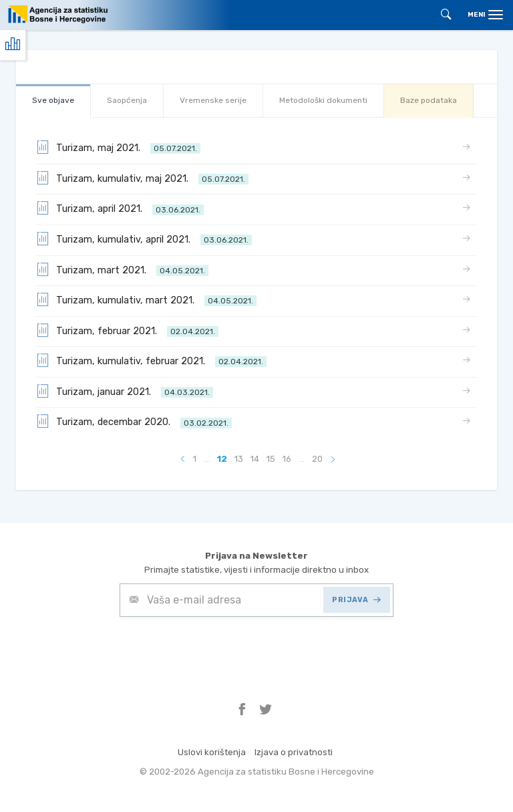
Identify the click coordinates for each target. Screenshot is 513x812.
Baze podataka (429, 100)
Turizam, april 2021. (120, 208)
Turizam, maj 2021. (118, 147)
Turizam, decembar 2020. (134, 421)
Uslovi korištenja (212, 752)
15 (271, 459)
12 (222, 459)
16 (287, 459)
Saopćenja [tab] (127, 100)
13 (239, 459)
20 (317, 459)
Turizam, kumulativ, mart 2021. (146, 299)
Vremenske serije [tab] (213, 100)
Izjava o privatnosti (294, 752)
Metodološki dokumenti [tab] (323, 100)
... (207, 459)
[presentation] (221, 650)
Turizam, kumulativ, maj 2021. (142, 178)
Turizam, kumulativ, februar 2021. (151, 360)
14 (255, 459)
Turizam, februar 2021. (127, 330)
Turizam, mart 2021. (122, 269)
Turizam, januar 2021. (125, 391)
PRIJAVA (356, 600)
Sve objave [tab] (53, 100)
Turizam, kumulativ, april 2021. (144, 239)
